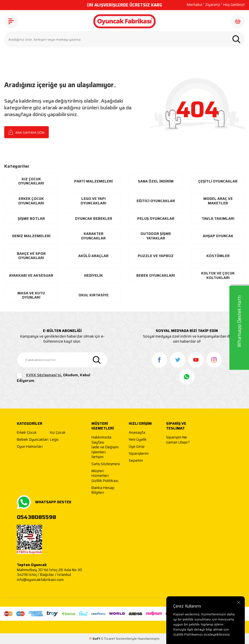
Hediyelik (94, 275)
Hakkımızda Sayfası (101, 440)
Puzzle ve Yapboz (156, 256)
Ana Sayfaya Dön (26, 132)
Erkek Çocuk (27, 433)
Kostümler (218, 256)
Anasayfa (137, 433)
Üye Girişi (137, 447)
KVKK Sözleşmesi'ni (44, 375)
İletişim (97, 457)
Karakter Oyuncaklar (93, 236)
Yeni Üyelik (138, 440)
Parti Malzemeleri (93, 181)
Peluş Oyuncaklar (156, 219)
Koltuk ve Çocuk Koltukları (218, 275)
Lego (54, 440)
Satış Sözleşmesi (106, 464)
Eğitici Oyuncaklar (156, 201)
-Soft (95, 639)
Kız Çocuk (58, 433)
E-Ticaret (108, 639)
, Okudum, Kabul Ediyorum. (54, 378)
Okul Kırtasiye (94, 295)
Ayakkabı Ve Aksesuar (31, 275)
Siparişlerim (139, 454)
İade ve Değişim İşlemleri (105, 450)
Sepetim (136, 461)
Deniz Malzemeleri (31, 236)
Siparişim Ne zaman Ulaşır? (178, 440)
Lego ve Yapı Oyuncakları (93, 201)
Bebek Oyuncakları (156, 275)
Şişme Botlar (31, 219)
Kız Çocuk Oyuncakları (31, 181)
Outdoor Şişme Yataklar (156, 236)
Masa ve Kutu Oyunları (31, 295)
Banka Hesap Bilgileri (103, 490)
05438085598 (36, 517)
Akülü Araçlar (93, 256)
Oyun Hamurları (30, 447)
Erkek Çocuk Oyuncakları (31, 201)
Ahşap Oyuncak (218, 236)
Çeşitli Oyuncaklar (218, 181)
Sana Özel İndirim (156, 181)
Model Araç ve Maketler (218, 201)
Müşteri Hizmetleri (100, 473)
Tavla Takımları (218, 219)
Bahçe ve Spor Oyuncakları (31, 256)
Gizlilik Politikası (105, 481)
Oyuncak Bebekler (94, 219)
